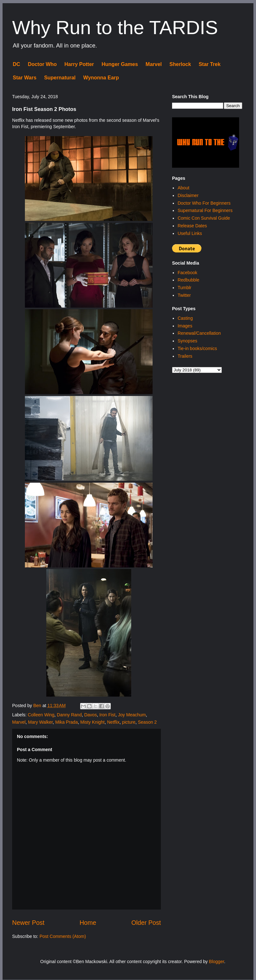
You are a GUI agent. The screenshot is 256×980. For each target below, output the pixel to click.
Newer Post (28, 923)
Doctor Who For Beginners (204, 203)
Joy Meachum (132, 715)
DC (16, 64)
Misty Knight (92, 722)
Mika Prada (67, 722)
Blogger (217, 962)
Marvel (154, 64)
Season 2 (147, 722)
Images (185, 326)
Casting (185, 318)
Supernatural (60, 78)
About (183, 188)
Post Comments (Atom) (63, 936)
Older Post (146, 923)
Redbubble (188, 280)
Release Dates (192, 226)
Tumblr (184, 288)
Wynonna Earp (101, 78)
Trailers (185, 356)
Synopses (187, 341)
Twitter (184, 295)
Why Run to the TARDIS (115, 28)
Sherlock (180, 64)
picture (129, 722)
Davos (91, 715)
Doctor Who (42, 64)
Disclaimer (188, 195)
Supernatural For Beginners (205, 210)
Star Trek (209, 64)
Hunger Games (120, 64)
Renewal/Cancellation (199, 333)
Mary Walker (40, 722)
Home (88, 923)
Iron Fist (107, 715)
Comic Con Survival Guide (204, 218)
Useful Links (190, 233)
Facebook (187, 273)
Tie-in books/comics (197, 348)
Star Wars (25, 78)
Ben (38, 706)
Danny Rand (69, 715)
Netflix (113, 722)
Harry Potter (79, 64)
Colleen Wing (41, 715)
